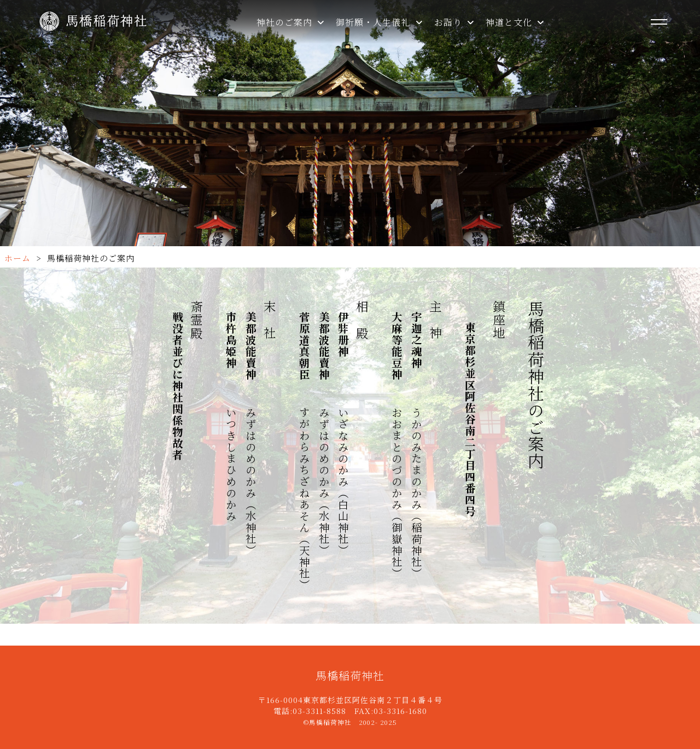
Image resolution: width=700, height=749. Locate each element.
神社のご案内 (291, 22)
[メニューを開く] (659, 22)
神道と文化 (515, 22)
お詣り (454, 22)
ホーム (17, 258)
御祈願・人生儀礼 (379, 22)
